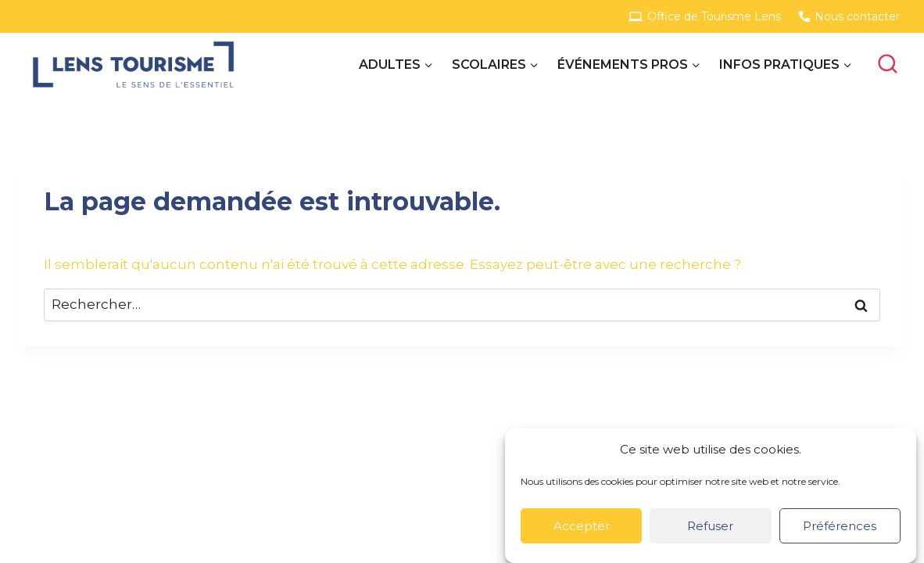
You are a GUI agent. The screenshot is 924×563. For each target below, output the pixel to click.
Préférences (840, 526)
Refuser (710, 526)
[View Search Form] (887, 64)
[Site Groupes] (133, 64)
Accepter (582, 526)
